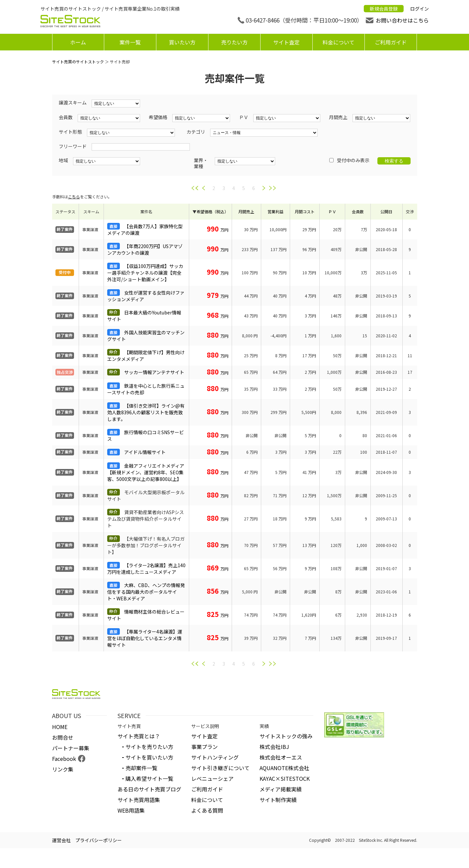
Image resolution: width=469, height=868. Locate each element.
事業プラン (204, 747)
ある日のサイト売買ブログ (149, 789)
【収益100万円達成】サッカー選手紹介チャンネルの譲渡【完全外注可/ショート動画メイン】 (145, 273)
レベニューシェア (212, 778)
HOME (60, 727)
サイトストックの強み (286, 736)
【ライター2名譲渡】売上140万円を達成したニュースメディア (146, 568)
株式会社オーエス (281, 757)
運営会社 (61, 840)
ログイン (420, 9)
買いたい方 (182, 42)
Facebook (64, 759)
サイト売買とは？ (139, 736)
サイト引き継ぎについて (220, 768)
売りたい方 (234, 42)
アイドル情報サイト (145, 452)
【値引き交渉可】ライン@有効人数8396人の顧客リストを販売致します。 (146, 412)
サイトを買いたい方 (149, 757)
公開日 (386, 211)
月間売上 (246, 211)
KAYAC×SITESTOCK (285, 778)
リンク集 (63, 769)
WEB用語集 (131, 810)
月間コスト (305, 211)
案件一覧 (130, 42)
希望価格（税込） (212, 211)
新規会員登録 (384, 9)
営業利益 (275, 211)
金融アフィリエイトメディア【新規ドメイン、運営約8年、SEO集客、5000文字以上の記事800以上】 (146, 472)
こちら (74, 197)
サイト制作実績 (278, 800)
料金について (339, 42)
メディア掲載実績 (281, 789)
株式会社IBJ (274, 747)
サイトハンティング (215, 757)
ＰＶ (332, 211)
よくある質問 (207, 810)
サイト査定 (286, 42)
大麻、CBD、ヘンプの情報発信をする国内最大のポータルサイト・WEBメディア (146, 592)
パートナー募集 (71, 748)
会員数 (358, 211)
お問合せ (63, 737)
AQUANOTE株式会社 (284, 768)
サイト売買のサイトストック (78, 62)
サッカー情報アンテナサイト (154, 372)
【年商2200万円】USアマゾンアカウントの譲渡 (145, 249)
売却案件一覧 (141, 768)
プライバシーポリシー (99, 840)
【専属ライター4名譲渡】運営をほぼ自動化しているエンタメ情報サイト (145, 638)
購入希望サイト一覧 (149, 778)
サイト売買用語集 (139, 800)
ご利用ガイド (391, 42)
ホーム (78, 42)
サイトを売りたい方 (149, 747)
